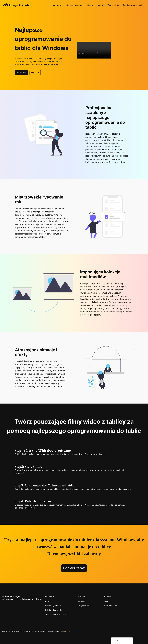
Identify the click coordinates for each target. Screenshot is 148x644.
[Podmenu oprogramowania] (83, 5)
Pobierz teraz (22, 72)
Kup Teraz (35, 72)
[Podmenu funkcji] (94, 5)
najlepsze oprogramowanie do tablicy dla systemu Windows (104, 140)
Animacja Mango (11, 596)
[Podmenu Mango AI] (62, 5)
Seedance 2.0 (65, 631)
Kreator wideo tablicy (90, 315)
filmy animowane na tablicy (35, 370)
